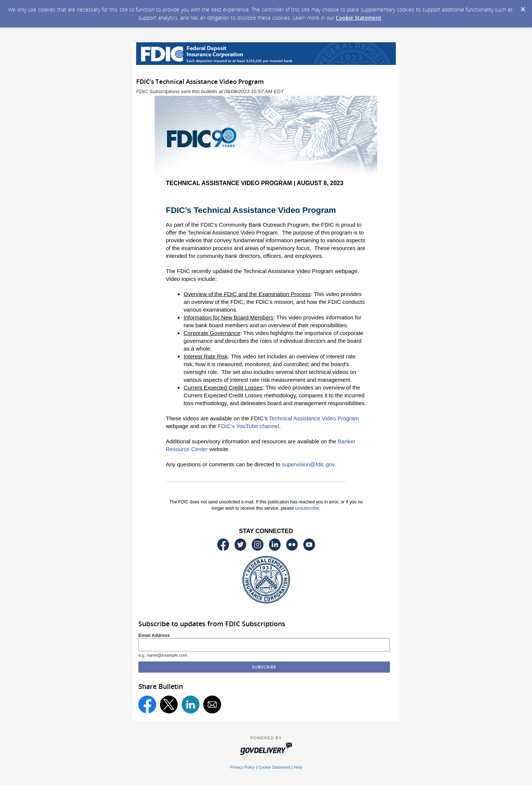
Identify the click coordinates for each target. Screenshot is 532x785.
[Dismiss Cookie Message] (523, 7)
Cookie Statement (359, 18)
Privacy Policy (243, 767)
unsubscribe (307, 508)
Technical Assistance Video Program (314, 418)
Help (298, 767)
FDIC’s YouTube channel (248, 426)
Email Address (154, 635)
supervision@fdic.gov (308, 464)
